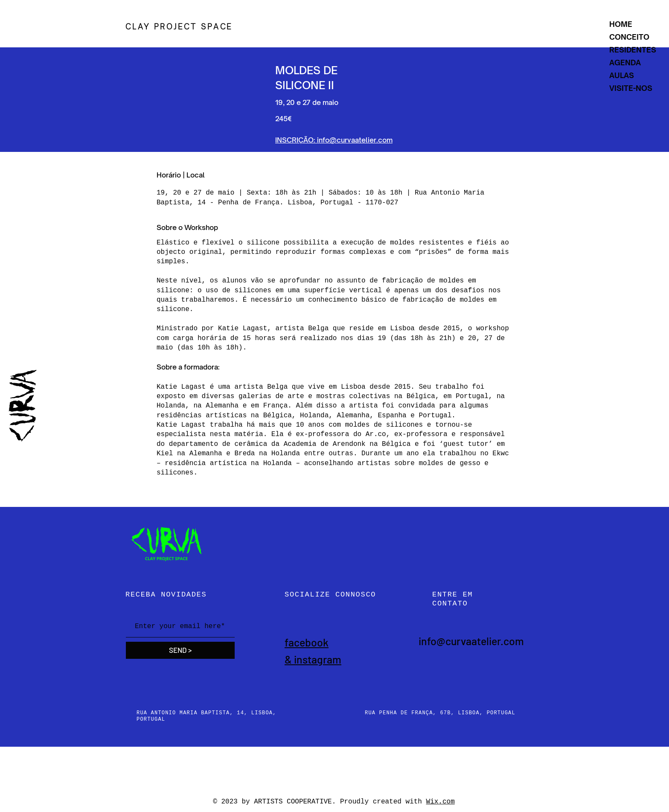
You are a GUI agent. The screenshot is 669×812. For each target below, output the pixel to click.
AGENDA (625, 63)
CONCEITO (629, 37)
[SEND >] (180, 650)
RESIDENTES (633, 50)
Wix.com (441, 802)
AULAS (622, 75)
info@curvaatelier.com (471, 641)
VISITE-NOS (631, 88)
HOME (621, 24)
